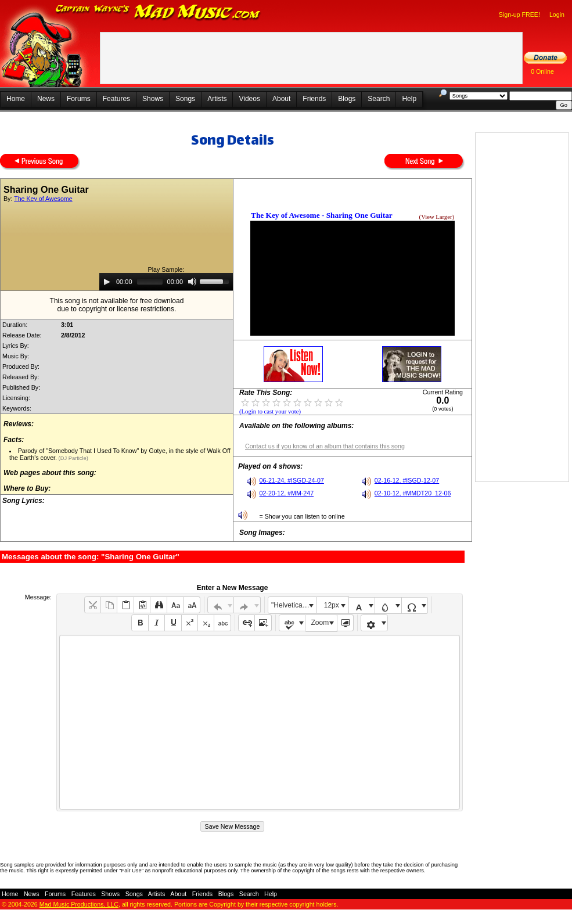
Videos (249, 99)
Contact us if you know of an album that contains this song (325, 446)
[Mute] (192, 282)
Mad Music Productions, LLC (79, 904)
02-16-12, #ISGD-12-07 (407, 480)
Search (379, 99)
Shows (153, 99)
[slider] (150, 282)
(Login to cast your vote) (270, 411)
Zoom (320, 623)
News (46, 99)
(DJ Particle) (73, 458)
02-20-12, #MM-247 (287, 493)
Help (409, 99)
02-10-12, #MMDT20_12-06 (413, 493)
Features (116, 99)
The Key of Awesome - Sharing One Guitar (322, 215)
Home (16, 99)
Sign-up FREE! (519, 15)
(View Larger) (437, 217)
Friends (314, 99)
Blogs (347, 99)
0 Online (542, 71)
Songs (185, 99)
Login (557, 15)
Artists (217, 99)
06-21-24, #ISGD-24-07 (292, 480)
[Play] (107, 282)
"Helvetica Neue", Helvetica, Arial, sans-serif (294, 605)
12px (332, 605)
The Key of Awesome (43, 199)
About (281, 99)
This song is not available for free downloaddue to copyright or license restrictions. (117, 305)
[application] (166, 282)
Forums (79, 99)
